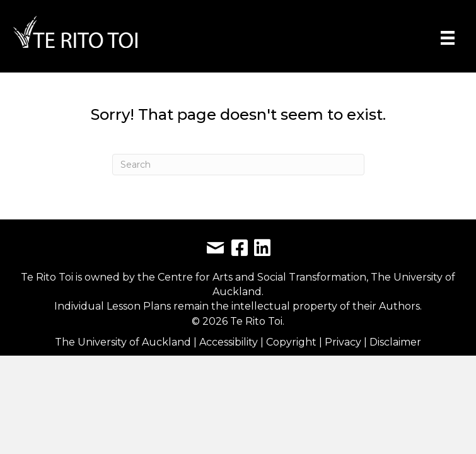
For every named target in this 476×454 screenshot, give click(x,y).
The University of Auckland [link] (123, 342)
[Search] (238, 165)
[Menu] (448, 38)
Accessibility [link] (230, 342)
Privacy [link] (344, 342)
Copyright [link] (293, 342)
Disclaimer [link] (395, 342)
